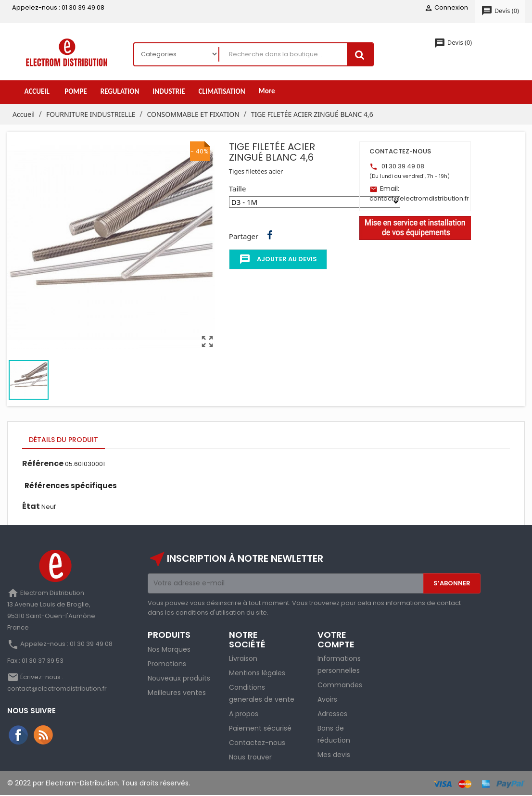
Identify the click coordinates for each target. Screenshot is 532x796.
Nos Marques (169, 649)
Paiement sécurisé (260, 729)
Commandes (340, 685)
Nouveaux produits (179, 678)
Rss (44, 735)
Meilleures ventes (177, 693)
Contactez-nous (257, 743)
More (267, 91)
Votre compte (336, 639)
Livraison (243, 659)
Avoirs (327, 700)
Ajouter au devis (278, 260)
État (31, 506)
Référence (43, 464)
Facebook (19, 735)
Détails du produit (63, 440)
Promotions (167, 664)
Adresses (332, 714)
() (500, 11)
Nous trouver (250, 758)
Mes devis (334, 755)
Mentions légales (257, 673)
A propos (244, 714)
